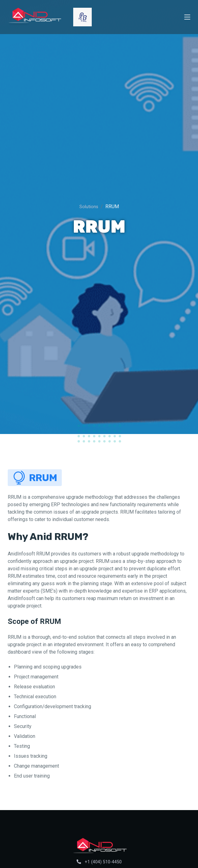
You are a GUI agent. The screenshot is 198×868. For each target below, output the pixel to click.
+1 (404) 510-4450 (99, 862)
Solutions (89, 207)
